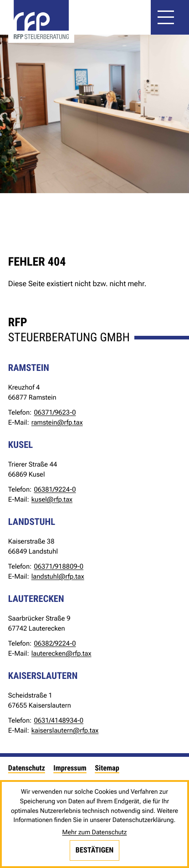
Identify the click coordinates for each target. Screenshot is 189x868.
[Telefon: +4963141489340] (59, 720)
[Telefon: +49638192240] (55, 489)
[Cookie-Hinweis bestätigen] (95, 850)
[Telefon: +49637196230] (55, 412)
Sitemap (107, 768)
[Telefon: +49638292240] (55, 643)
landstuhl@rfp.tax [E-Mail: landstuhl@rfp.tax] (58, 576)
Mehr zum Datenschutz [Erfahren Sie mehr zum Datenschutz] (95, 832)
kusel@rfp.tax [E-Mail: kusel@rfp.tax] (52, 499)
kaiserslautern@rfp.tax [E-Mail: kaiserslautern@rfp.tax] (65, 730)
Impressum (70, 768)
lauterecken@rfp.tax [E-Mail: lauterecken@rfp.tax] (61, 653)
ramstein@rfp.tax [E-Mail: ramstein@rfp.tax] (57, 422)
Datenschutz (27, 768)
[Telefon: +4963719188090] (59, 566)
